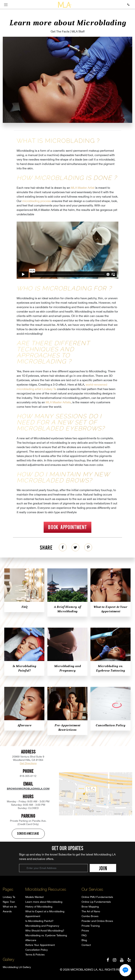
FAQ (24, 607)
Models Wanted (34, 897)
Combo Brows (90, 916)
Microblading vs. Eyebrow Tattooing (46, 935)
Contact (86, 945)
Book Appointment (67, 527)
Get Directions (28, 763)
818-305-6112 (28, 776)
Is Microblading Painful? (39, 921)
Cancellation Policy (110, 725)
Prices (85, 931)
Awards (7, 911)
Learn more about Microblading (44, 902)
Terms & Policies (35, 955)
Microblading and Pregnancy (42, 926)
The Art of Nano (91, 911)
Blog (84, 940)
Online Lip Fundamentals (96, 902)
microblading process (37, 201)
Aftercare (24, 725)
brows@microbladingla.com (28, 789)
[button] (125, 970)
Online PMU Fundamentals (97, 897)
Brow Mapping (90, 907)
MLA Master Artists (58, 402)
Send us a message (28, 833)
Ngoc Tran (9, 902)
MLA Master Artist (83, 188)
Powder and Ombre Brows (97, 921)
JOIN (103, 868)
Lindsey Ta (9, 897)
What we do (10, 907)
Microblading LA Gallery (17, 967)
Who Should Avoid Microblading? (45, 931)
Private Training (91, 926)
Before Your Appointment (40, 945)
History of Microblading (39, 907)
